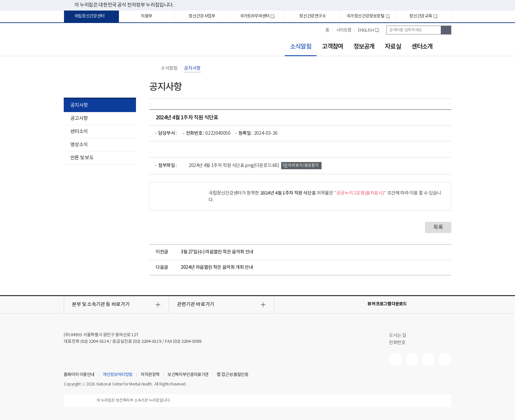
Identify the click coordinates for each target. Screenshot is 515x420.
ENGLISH (369, 33)
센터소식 (79, 132)
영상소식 (79, 145)
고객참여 (332, 47)
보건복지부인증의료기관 (188, 375)
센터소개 (422, 47)
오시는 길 (401, 336)
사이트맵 (344, 30)
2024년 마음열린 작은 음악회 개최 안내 (217, 268)
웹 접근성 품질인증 (233, 375)
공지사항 (79, 105)
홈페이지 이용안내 (79, 375)
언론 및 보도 (82, 158)
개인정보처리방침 (117, 375)
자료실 (393, 47)
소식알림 (298, 47)
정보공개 (364, 47)
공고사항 (79, 118)
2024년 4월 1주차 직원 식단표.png (234, 166)
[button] (116, 305)
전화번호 (397, 343)
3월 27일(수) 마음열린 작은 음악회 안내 (217, 252)
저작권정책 (150, 375)
